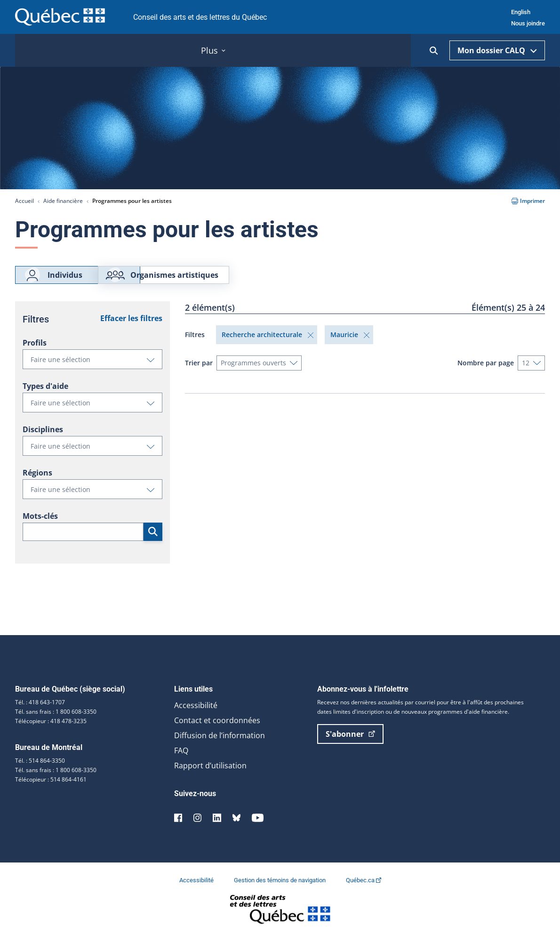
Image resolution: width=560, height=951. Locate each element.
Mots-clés (40, 528)
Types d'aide (45, 398)
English (521, 12)
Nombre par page (486, 375)
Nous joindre (528, 23)
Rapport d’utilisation (210, 778)
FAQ (181, 763)
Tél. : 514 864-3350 (40, 773)
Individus (53, 281)
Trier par (199, 375)
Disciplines (43, 442)
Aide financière (63, 201)
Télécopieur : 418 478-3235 (51, 733)
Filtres (195, 347)
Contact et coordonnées (217, 733)
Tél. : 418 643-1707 (40, 714)
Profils (35, 355)
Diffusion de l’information (220, 748)
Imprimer (528, 201)
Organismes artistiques (219, 281)
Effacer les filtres (131, 330)
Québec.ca (364, 892)
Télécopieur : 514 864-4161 (51, 792)
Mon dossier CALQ (497, 50)
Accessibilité (196, 717)
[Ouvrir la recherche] (434, 51)
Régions (37, 485)
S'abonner (350, 746)
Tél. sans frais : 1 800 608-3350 (56, 724)
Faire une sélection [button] (96, 374)
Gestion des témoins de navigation (280, 892)
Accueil (24, 201)
